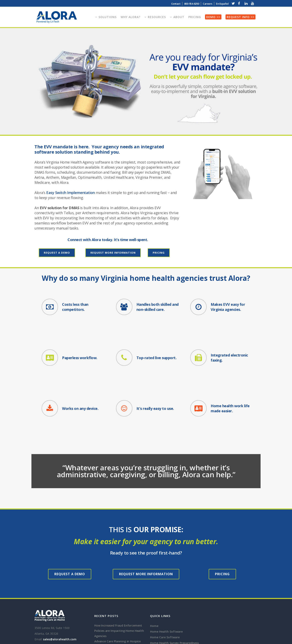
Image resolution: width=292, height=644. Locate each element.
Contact (176, 4)
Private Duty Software (166, 619)
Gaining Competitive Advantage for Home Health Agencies (119, 618)
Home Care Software (165, 579)
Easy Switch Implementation (70, 193)
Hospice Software (163, 591)
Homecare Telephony (165, 613)
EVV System (158, 602)
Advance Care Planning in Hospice (118, 583)
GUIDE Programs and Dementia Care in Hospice (116, 591)
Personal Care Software (167, 625)
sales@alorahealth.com (60, 581)
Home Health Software (166, 574)
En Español (222, 4)
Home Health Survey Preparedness (174, 585)
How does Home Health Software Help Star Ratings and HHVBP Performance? (117, 605)
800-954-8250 (192, 4)
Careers (208, 4)
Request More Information (113, 253)
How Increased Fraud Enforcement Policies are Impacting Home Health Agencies (119, 573)
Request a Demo (57, 253)
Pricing (159, 253)
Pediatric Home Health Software (173, 596)
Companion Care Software (169, 631)
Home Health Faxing (164, 608)
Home (154, 568)
